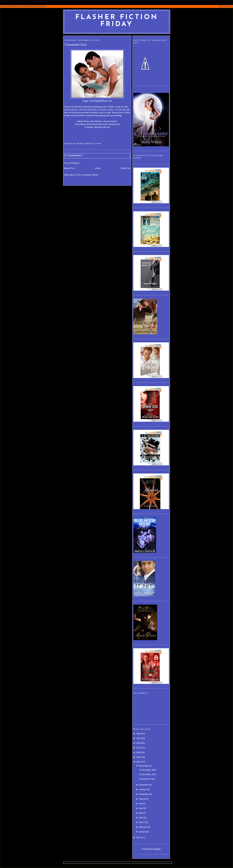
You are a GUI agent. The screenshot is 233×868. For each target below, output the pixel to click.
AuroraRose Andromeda (86, 124)
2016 (139, 743)
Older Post (125, 168)
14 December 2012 (148, 775)
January (142, 832)
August (142, 799)
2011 (139, 838)
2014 (139, 753)
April (141, 818)
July (141, 804)
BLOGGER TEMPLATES (10, 7)
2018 (139, 734)
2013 (139, 757)
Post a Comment (72, 163)
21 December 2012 (148, 770)
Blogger (157, 849)
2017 (139, 738)
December (144, 766)
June (141, 808)
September (144, 794)
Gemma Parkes (110, 121)
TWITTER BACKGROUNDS (33, 7)
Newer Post (69, 168)
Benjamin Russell (102, 127)
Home (98, 168)
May (141, 813)
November (144, 785)
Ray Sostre (103, 124)
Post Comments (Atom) (87, 175)
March (142, 822)
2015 (139, 748)
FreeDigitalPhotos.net (101, 101)
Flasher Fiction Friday (117, 21)
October (143, 790)
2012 (139, 762)
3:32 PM (97, 144)
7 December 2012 (75, 45)
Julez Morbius (96, 121)
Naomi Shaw (83, 121)
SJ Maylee (89, 127)
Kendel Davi (114, 124)
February (143, 827)
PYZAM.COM (226, 7)
